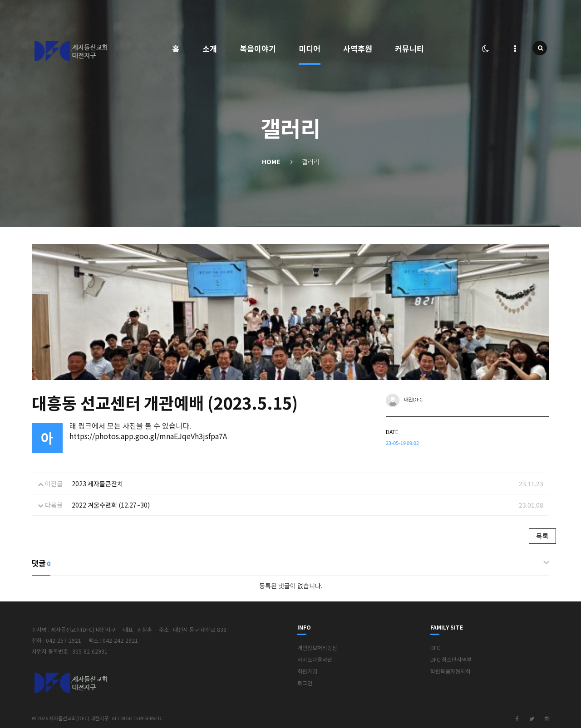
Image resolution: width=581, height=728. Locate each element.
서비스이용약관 (315, 659)
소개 (210, 48)
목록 (542, 536)
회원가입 (307, 671)
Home (271, 161)
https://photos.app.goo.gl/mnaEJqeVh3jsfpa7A (148, 436)
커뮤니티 (409, 48)
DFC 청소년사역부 (451, 659)
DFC (435, 647)
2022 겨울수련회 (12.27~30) (111, 505)
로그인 (305, 683)
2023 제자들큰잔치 (97, 484)
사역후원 (358, 48)
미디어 (310, 48)
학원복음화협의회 (450, 671)
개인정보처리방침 (317, 647)
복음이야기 (258, 48)
